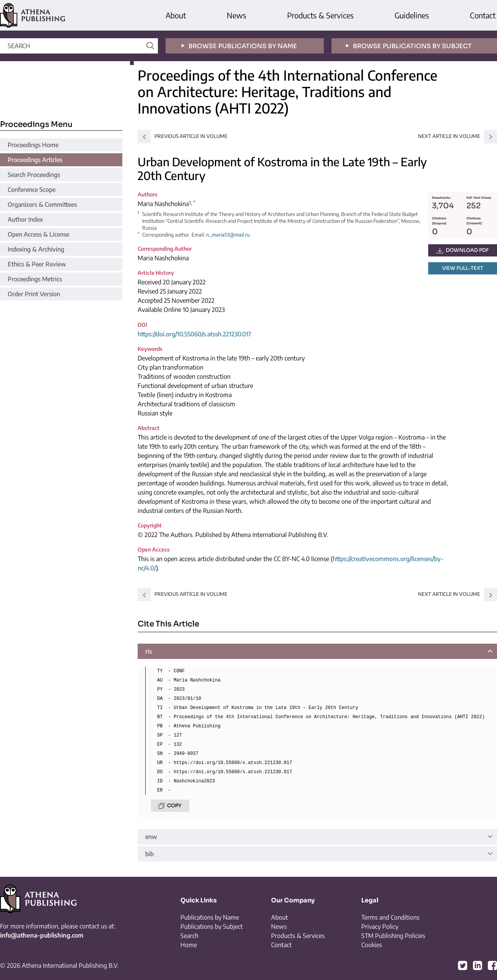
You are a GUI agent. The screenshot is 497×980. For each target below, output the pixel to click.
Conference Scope (32, 190)
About (176, 15)
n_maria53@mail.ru (228, 235)
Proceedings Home (33, 145)
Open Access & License (38, 234)
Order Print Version (34, 294)
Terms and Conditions (390, 917)
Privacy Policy (380, 926)
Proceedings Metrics (35, 279)
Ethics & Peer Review (37, 264)
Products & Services (320, 15)
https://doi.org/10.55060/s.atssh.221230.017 (194, 334)
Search (189, 936)
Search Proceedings (34, 175)
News (236, 15)
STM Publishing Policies (393, 936)
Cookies (372, 945)
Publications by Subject (212, 926)
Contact (483, 15)
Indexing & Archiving (36, 249)
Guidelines (412, 15)
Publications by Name (210, 917)
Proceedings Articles (35, 160)
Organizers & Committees (42, 204)
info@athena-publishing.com (42, 935)
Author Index (25, 219)
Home (189, 945)
